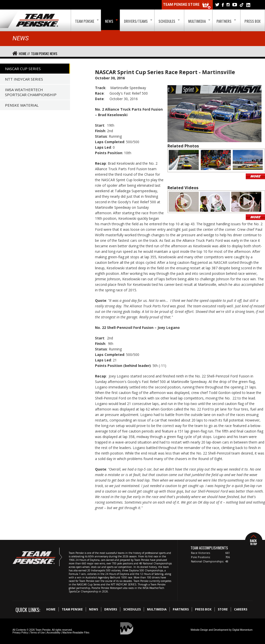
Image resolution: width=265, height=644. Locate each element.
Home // (24, 53)
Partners (226, 21)
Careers (241, 609)
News (111, 21)
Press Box (252, 21)
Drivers (111, 609)
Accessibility (53, 633)
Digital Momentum (242, 630)
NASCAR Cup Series (23, 69)
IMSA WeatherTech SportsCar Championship (31, 92)
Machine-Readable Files (76, 633)
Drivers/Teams (138, 21)
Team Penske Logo (37, 21)
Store (223, 609)
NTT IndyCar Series (24, 79)
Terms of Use (37, 633)
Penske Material (22, 105)
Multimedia (199, 21)
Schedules (169, 21)
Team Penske (87, 21)
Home (51, 609)
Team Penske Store (187, 6)
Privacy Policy (20, 633)
